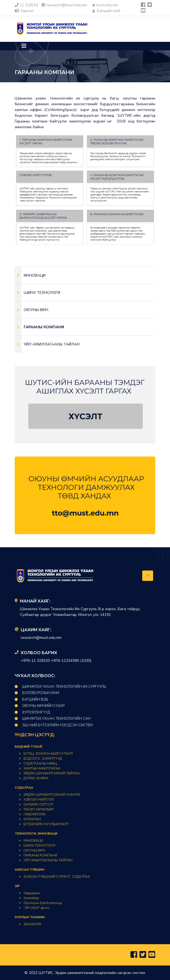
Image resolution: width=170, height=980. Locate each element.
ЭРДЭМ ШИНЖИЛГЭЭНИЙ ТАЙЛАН (52, 773)
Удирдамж (32, 893)
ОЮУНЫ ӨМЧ (34, 850)
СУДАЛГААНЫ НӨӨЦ (40, 763)
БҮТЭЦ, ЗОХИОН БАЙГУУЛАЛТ (48, 754)
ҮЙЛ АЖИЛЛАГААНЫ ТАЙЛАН (48, 860)
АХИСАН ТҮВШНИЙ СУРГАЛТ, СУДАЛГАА (57, 877)
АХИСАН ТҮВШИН (30, 870)
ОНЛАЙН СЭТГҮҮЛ (38, 805)
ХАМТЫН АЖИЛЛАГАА (42, 768)
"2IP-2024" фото (36, 908)
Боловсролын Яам (37, 693)
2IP (17, 886)
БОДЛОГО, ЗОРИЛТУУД (43, 759)
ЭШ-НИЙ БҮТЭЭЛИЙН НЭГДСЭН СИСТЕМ (54, 725)
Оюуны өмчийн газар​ (40, 706)
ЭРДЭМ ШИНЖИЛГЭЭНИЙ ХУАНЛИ (52, 795)
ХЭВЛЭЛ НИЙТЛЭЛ (39, 800)
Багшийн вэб (106, 11)
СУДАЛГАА (24, 788)
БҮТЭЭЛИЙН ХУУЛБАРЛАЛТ (46, 824)
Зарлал (24, 11)
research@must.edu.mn (64, 5)
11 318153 (26, 5)
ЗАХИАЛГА (32, 924)
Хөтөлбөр (31, 898)
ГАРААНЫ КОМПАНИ (40, 855)
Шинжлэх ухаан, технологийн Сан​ (53, 719)
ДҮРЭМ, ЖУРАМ (36, 778)
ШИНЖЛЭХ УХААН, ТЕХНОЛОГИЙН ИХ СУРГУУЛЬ (60, 687)
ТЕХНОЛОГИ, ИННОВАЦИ (36, 833)
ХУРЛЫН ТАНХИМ (30, 917)
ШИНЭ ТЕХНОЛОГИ (39, 846)
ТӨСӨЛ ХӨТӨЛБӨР (38, 809)
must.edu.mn (105, 5)
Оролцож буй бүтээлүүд (43, 903)
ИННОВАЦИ (33, 841)
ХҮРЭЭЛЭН (32, 819)
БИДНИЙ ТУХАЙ (28, 747)
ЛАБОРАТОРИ (34, 814)
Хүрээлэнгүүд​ (32, 712)
